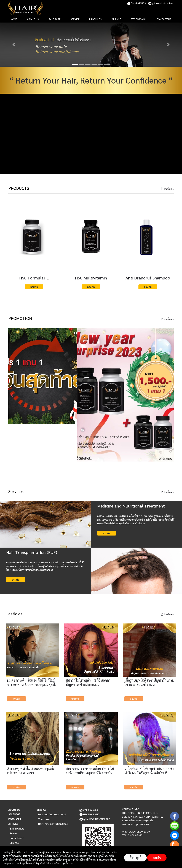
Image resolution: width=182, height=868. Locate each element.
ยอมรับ (157, 858)
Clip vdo (14, 843)
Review (14, 833)
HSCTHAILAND (89, 814)
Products (15, 819)
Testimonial (16, 828)
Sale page (14, 814)
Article (13, 824)
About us (14, 810)
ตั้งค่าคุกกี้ (135, 858)
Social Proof (17, 838)
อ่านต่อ (34, 287)
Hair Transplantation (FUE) (53, 824)
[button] (14, 45)
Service (41, 810)
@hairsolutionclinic (161, 3)
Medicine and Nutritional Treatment (52, 817)
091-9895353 (137, 3)
